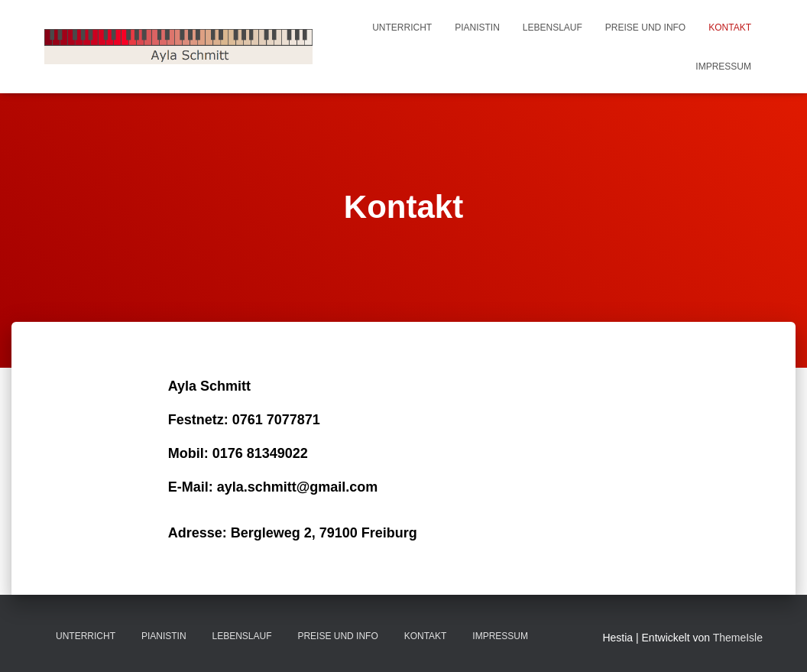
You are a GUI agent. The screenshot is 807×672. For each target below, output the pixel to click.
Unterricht (402, 28)
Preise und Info (645, 28)
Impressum (723, 67)
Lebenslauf (553, 28)
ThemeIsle (738, 638)
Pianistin (477, 28)
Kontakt (730, 28)
